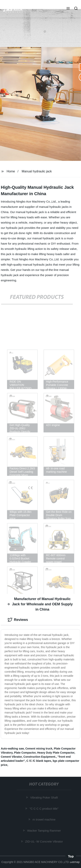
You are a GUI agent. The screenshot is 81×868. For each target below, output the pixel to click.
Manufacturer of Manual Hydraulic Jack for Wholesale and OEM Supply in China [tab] (40, 604)
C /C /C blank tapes (39, 761)
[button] (68, 9)
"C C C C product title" (44, 808)
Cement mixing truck (39, 749)
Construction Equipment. (40, 757)
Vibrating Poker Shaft (44, 797)
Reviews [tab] (18, 620)
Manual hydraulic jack (37, 171)
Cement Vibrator (11, 757)
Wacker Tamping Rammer (44, 830)
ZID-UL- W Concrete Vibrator (44, 841)
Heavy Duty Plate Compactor (56, 753)
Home (11, 171)
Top (71, 856)
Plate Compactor (25, 753)
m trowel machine (44, 819)
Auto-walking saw (12, 749)
